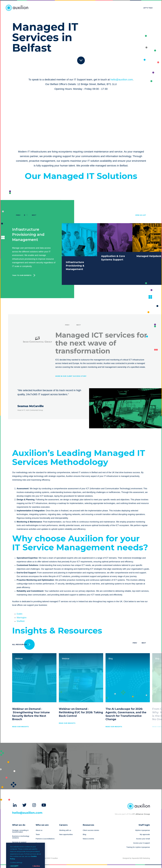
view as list (141, 215)
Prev (18, 215)
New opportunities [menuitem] (66, 834)
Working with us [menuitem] (65, 830)
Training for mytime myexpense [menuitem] (138, 847)
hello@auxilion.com (122, 79)
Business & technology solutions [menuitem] (21, 837)
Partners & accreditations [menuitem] (45, 839)
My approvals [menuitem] (145, 834)
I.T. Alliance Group (141, 814)
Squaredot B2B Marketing (141, 858)
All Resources (19, 644)
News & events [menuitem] (88, 839)
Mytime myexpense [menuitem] (143, 830)
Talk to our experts (22, 266)
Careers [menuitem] (63, 825)
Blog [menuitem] (84, 834)
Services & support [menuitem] (19, 842)
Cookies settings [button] (16, 862)
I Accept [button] (14, 866)
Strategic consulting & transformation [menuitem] (20, 831)
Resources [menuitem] (88, 825)
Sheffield (21, 621)
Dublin (20, 614)
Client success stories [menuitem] (91, 830)
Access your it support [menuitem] (142, 843)
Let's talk (148, 8)
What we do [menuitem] (19, 825)
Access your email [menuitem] (143, 839)
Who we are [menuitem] (42, 825)
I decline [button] (36, 866)
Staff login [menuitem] (144, 825)
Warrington (22, 618)
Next (34, 215)
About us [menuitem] (39, 830)
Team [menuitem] (38, 834)
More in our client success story (71, 372)
